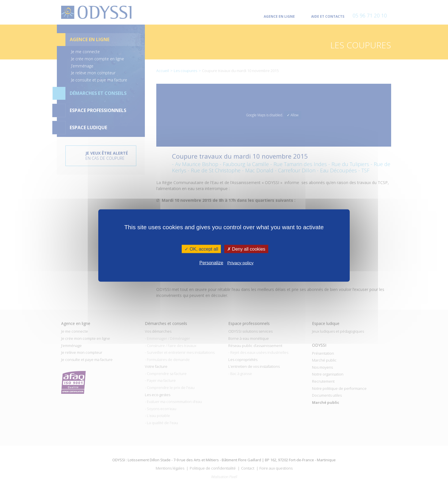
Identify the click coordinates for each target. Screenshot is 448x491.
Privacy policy (241, 263)
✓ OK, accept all (201, 249)
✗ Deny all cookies (246, 249)
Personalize (211, 263)
